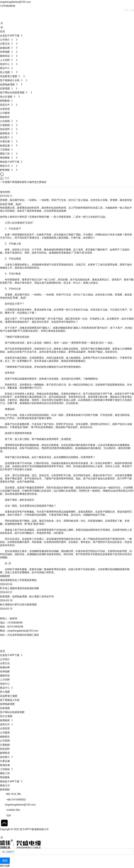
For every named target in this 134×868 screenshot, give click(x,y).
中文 (127, 10)
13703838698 (8, 6)
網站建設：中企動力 (11, 833)
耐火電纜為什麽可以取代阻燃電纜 (18, 604)
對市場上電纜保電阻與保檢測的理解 (20, 588)
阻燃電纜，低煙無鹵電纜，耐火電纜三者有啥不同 (27, 596)
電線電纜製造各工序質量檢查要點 (18, 580)
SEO (34, 833)
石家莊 (26, 833)
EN (132, 10)
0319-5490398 (15, 627)
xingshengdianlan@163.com (15, 2)
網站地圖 (5, 866)
